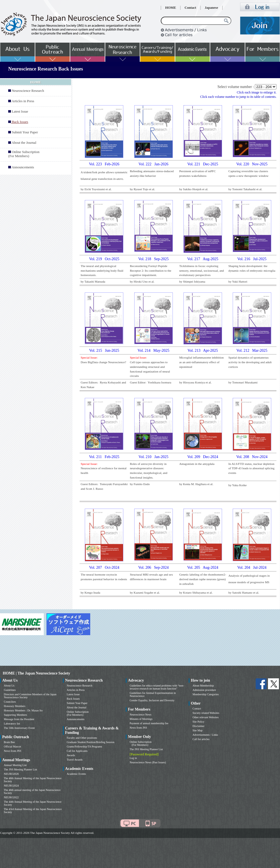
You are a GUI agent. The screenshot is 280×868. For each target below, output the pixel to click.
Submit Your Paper (25, 132)
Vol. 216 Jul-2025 (252, 259)
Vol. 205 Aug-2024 (203, 568)
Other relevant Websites (206, 717)
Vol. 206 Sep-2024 (153, 568)
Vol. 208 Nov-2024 (252, 457)
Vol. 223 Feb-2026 (104, 164)
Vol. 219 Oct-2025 (104, 259)
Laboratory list (12, 724)
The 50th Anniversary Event (19, 728)
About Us (9, 686)
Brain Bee (9, 742)
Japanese (212, 8)
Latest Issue (20, 112)
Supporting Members (15, 715)
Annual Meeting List (15, 765)
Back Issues (73, 699)
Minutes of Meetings (141, 719)
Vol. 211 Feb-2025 (104, 457)
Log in (133, 758)
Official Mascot (12, 747)
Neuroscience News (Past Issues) (148, 762)
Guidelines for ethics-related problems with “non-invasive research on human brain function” (157, 687)
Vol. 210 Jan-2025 (154, 457)
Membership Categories (206, 694)
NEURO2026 (11, 774)
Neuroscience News (141, 715)
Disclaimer (199, 726)
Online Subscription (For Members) (24, 154)
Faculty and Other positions (82, 738)
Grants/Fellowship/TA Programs (84, 747)
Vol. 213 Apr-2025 (203, 351)
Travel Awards (75, 760)
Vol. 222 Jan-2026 (154, 164)
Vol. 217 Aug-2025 (203, 259)
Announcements (23, 167)
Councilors (10, 702)
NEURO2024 (11, 786)
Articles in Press (23, 101)
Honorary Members (15, 706)
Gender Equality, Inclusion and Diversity (152, 700)
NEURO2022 (11, 797)
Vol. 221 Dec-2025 (203, 164)
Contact (190, 8)
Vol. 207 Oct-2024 (104, 568)
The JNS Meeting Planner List (21, 769)
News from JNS (13, 751)
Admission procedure (204, 690)
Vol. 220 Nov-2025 (252, 164)
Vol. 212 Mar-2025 (252, 351)
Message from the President (19, 719)
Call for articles (201, 739)
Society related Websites (206, 713)
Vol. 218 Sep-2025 (153, 259)
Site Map (197, 730)
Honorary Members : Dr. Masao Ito (23, 710)
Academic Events (76, 774)
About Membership (203, 686)
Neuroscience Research (28, 91)
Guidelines (10, 690)
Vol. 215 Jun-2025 (104, 351)
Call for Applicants (77, 751)
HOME (171, 8)
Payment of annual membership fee (149, 723)
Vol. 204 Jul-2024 (252, 568)
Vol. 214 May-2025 (153, 351)
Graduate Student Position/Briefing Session (91, 742)
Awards (71, 755)
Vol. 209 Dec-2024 (203, 457)
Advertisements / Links (205, 735)
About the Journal (24, 143)
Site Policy (199, 722)
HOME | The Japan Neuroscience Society (36, 673)
